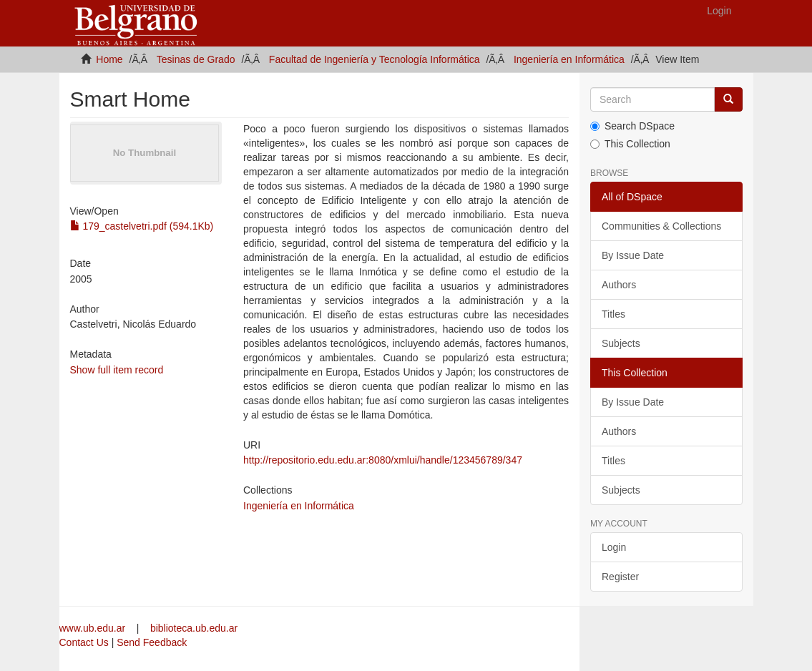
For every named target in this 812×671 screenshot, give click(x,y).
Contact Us (84, 642)
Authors (619, 285)
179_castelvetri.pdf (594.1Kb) (142, 226)
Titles (613, 314)
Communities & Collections (661, 226)
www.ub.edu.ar (94, 628)
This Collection (630, 144)
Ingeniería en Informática (569, 59)
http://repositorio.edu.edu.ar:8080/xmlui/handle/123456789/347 (383, 460)
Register (620, 577)
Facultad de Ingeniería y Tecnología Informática (375, 59)
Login (614, 547)
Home (109, 59)
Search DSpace (632, 126)
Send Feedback (152, 642)
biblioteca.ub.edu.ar (194, 628)
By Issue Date (633, 255)
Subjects (621, 343)
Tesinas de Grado (196, 59)
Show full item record (117, 370)
